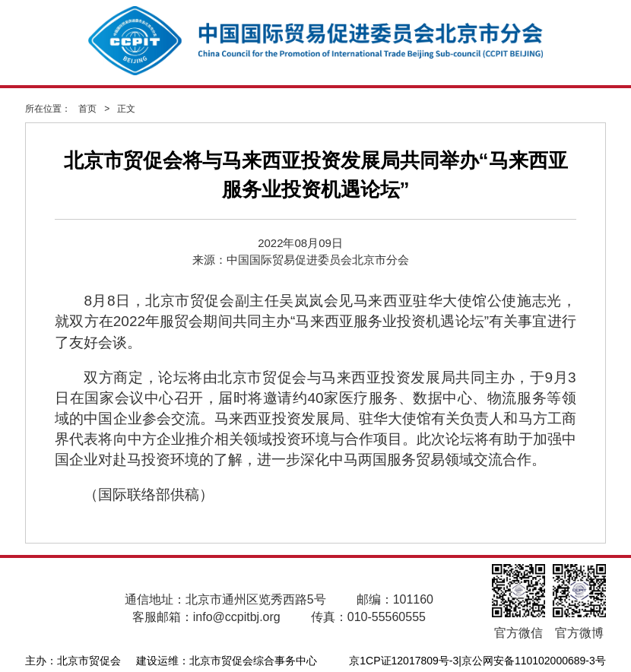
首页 (87, 109)
